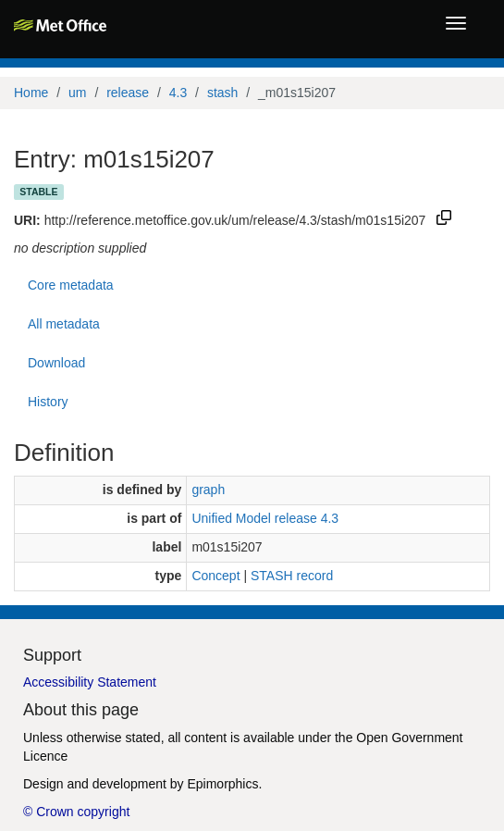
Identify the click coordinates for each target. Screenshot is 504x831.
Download (56, 363)
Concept (215, 576)
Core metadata (71, 285)
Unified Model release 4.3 (265, 518)
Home (31, 93)
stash (222, 93)
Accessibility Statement (90, 682)
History (48, 402)
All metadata (64, 324)
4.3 (178, 93)
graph (208, 490)
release (128, 93)
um (77, 93)
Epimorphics (222, 784)
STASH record (292, 576)
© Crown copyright (76, 812)
